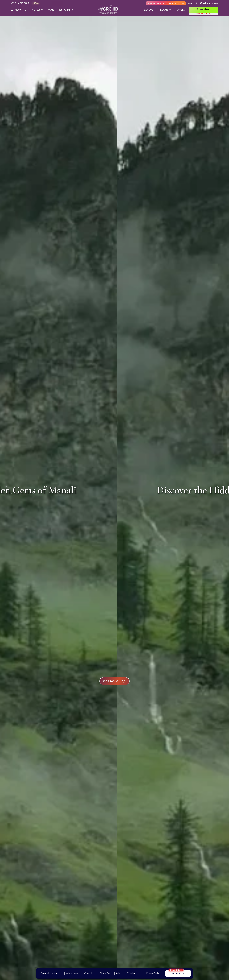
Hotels (38, 10)
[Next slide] (220, 490)
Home (51, 10)
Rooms (166, 10)
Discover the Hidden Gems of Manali (115, 490)
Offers (181, 10)
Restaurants (66, 10)
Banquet (149, 10)
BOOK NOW (178, 973)
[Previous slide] (9, 490)
